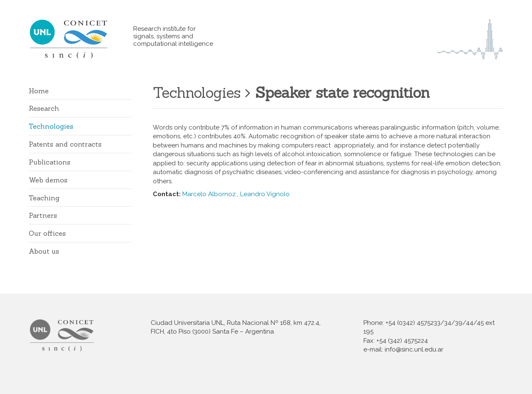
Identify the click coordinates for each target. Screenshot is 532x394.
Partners (43, 215)
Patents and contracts (65, 144)
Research (44, 108)
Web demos (48, 180)
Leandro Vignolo (265, 194)
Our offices (47, 233)
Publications (50, 162)
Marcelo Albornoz (209, 194)
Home (39, 91)
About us (44, 251)
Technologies (51, 126)
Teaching (44, 198)
